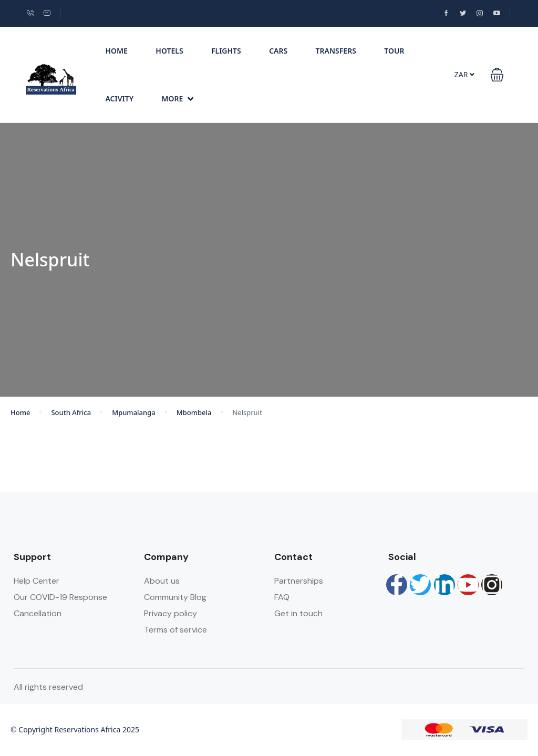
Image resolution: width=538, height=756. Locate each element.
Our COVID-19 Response (60, 597)
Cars (278, 51)
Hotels (169, 51)
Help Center (37, 581)
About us (162, 581)
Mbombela (194, 412)
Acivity (119, 99)
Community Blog (175, 597)
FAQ (282, 597)
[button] (497, 75)
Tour (394, 51)
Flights (226, 51)
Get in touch (298, 613)
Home (116, 51)
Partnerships (299, 581)
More (178, 99)
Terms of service (175, 630)
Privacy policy (170, 613)
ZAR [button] (464, 74)
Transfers (336, 51)
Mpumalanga (134, 412)
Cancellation (38, 613)
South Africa (71, 412)
